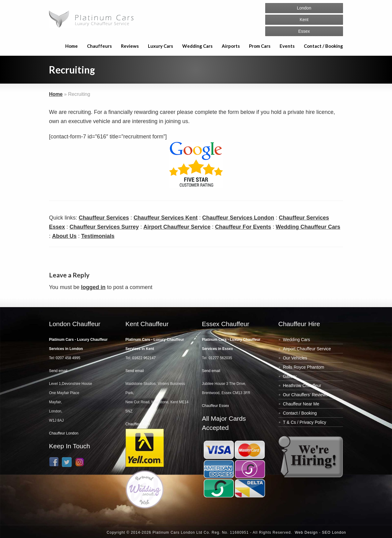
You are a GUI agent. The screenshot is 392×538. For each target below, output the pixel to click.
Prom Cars (260, 46)
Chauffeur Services (104, 218)
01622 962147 (144, 358)
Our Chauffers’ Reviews (305, 395)
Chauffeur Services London (238, 218)
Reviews (130, 46)
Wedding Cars (197, 46)
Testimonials (98, 236)
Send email (58, 371)
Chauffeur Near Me (301, 404)
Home (72, 46)
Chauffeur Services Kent (166, 218)
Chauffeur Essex (215, 406)
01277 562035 (220, 358)
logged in (93, 287)
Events (287, 46)
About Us (64, 236)
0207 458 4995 (68, 358)
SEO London (334, 532)
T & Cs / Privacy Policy (305, 422)
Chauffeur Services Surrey (104, 227)
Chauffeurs (99, 46)
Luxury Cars (160, 46)
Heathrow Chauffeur (302, 386)
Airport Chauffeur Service (177, 227)
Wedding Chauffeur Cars (308, 227)
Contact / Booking (323, 46)
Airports (231, 46)
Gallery (290, 376)
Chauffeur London (64, 433)
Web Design (306, 532)
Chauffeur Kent (138, 424)
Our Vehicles (295, 358)
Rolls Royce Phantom (304, 367)
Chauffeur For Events (243, 227)
